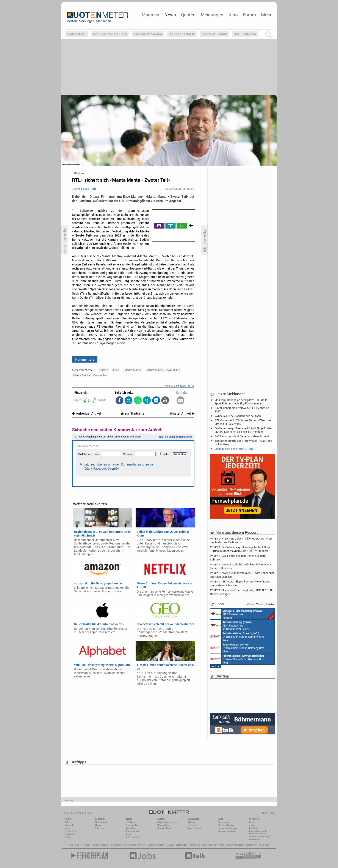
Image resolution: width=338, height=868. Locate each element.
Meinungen (212, 15)
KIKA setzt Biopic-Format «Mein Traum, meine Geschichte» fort (240, 583)
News (170, 15)
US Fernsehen (130, 845)
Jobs (252, 825)
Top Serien (264, 845)
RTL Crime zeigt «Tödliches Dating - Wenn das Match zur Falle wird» (243, 422)
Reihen (99, 825)
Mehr (266, 15)
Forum (249, 15)
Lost (116, 370)
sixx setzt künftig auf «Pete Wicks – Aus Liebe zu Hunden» (243, 442)
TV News (142, 845)
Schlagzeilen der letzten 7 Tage (234, 449)
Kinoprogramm (226, 845)
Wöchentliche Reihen (167, 822)
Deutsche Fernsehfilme (246, 845)
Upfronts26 (77, 34)
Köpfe (129, 834)
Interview (100, 828)
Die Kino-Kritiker (226, 825)
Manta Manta (133, 370)
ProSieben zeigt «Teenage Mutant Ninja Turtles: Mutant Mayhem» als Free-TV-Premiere (244, 430)
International (132, 831)
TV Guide (170, 845)
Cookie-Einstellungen (260, 837)
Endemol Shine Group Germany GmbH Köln (238, 636)
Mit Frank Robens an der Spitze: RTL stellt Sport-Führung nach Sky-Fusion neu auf (241, 402)
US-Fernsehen (133, 837)
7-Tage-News (71, 831)
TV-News (130, 822)
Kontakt (253, 828)
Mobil (67, 828)
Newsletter (70, 825)
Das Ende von (245, 34)
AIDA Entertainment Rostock (242, 614)
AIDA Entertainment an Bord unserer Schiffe (231, 625)
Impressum (255, 840)
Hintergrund (101, 822)
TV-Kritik (192, 825)
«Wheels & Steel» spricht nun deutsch (238, 416)
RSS (67, 822)
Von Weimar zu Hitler (110, 34)
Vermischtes (132, 825)
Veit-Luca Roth (86, 189)
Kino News (74, 845)
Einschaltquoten (156, 845)
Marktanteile (163, 825)
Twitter (68, 837)
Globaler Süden (214, 34)
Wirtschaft (131, 828)
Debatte (191, 822)
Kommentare (85, 359)
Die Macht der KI (182, 34)
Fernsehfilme (195, 845)
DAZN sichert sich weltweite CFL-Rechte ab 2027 (242, 410)
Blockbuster (182, 845)
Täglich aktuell (164, 828)
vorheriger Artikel (86, 413)
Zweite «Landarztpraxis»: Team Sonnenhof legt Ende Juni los (242, 575)
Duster (104, 370)
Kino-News (224, 822)
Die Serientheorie (148, 34)
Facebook (69, 834)
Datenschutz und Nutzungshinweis (258, 832)
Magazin (150, 15)
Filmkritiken (116, 845)
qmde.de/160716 (185, 386)
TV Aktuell (85, 845)
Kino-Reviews (194, 828)
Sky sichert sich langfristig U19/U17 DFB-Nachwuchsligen (241, 592)
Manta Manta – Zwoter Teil (163, 370)
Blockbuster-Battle (227, 831)
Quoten (188, 15)
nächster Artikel (181, 413)
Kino (233, 15)
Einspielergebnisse (228, 828)
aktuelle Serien (210, 845)
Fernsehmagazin (100, 845)
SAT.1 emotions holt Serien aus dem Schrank (242, 436)
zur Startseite (132, 413)
